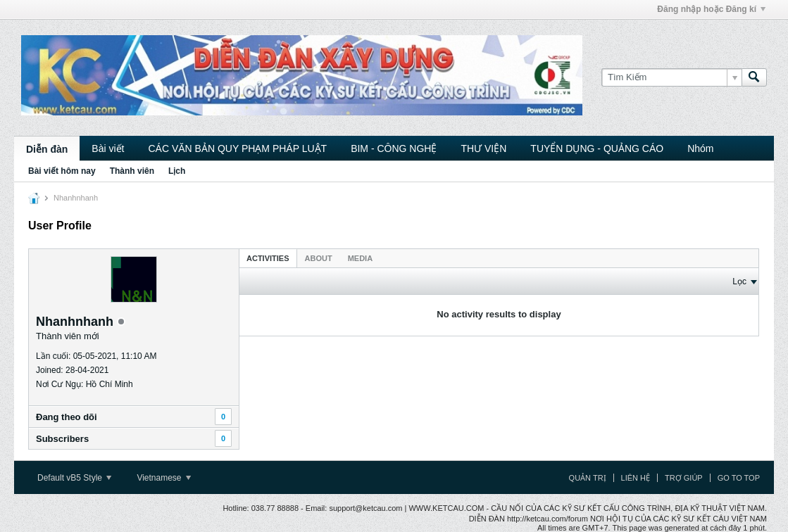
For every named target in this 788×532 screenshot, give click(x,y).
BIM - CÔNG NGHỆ (394, 148)
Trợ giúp (684, 478)
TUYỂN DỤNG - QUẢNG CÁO (597, 148)
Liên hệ (636, 478)
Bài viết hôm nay (62, 171)
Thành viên (132, 171)
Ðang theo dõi (67, 417)
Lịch (177, 171)
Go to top (739, 478)
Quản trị (588, 478)
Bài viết (108, 148)
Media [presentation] (360, 258)
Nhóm (700, 148)
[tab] (268, 258)
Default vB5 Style (74, 478)
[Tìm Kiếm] (671, 77)
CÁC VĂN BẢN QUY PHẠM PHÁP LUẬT (237, 148)
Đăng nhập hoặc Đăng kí (711, 9)
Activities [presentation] (268, 258)
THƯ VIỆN (483, 148)
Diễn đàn (47, 149)
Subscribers (62, 439)
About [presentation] (319, 258)
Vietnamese (164, 478)
